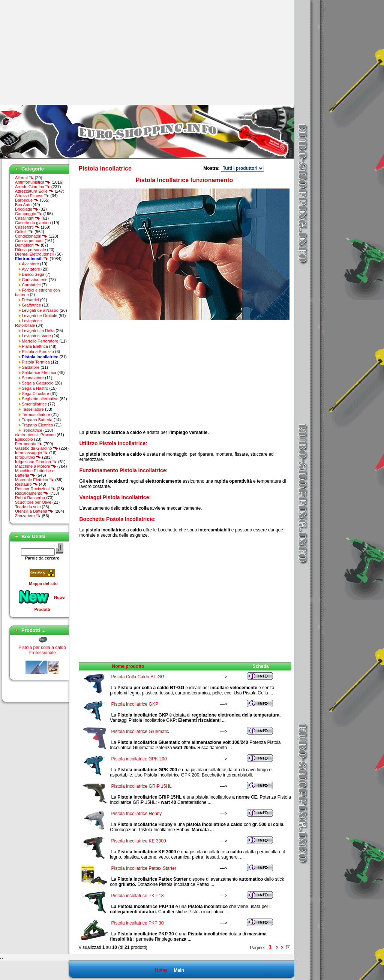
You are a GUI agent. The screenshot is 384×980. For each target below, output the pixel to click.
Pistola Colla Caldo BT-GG (138, 677)
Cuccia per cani (29, 241)
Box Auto (23, 205)
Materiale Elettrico (34, 480)
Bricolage (27, 209)
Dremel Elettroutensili (35, 254)
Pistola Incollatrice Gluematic (140, 732)
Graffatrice (31, 305)
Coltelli (24, 232)
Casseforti (27, 227)
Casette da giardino (33, 223)
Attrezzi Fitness (32, 196)
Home (161, 970)
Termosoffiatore (36, 414)
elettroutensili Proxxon (35, 435)
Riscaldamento (32, 493)
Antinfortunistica (33, 182)
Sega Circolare (35, 393)
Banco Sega (33, 274)
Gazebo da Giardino (37, 448)
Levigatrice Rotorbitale (28, 323)
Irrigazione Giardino (36, 462)
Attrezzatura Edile (34, 191)
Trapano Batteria (37, 420)
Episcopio (24, 439)
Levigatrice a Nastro (40, 310)
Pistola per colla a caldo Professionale (42, 652)
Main (179, 970)
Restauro (26, 484)
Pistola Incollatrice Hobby (137, 814)
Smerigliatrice (34, 404)
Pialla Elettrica (35, 346)
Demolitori (27, 245)
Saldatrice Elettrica (39, 373)
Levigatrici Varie (36, 336)
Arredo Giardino (33, 187)
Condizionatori (31, 236)
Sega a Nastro (35, 388)
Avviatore (30, 264)
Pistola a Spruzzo (38, 352)
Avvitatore (31, 269)
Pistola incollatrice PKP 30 (138, 923)
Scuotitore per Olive (33, 502)
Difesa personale (31, 250)
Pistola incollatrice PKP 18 (138, 896)
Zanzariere (28, 516)
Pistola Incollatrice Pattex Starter (144, 868)
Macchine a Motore (36, 466)
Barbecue (27, 200)
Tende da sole (28, 507)
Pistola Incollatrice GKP (135, 704)
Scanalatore (33, 378)
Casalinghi (28, 218)
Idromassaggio (31, 453)
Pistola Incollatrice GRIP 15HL (142, 786)
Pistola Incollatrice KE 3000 (139, 841)
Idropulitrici (28, 457)
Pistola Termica (36, 362)
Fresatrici (30, 300)
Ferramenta (29, 444)
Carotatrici (31, 285)
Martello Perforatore (40, 341)
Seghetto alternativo (40, 399)
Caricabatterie (34, 280)
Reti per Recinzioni (35, 489)
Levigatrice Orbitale (40, 316)
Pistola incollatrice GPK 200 (139, 759)
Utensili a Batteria (34, 511)
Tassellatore (33, 409)
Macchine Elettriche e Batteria (35, 473)
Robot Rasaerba (30, 498)
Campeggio (28, 214)
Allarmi (24, 178)
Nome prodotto (128, 666)
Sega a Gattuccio (37, 383)
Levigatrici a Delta (38, 331)
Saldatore (31, 367)
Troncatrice (32, 430)
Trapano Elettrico (37, 425)
